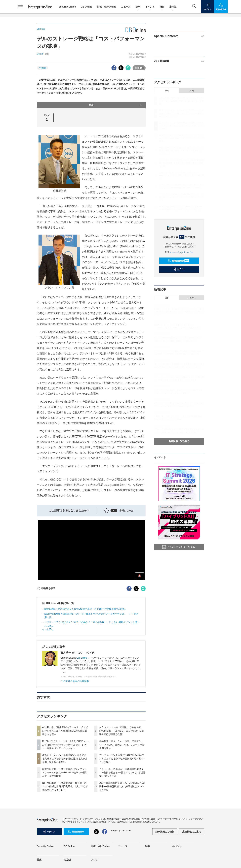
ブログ (94, 860)
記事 (138, 7)
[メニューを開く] (20, 7)
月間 (192, 91)
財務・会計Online (107, 7)
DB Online (87, 7)
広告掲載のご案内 (192, 832)
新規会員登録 (178, 261)
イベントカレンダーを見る (179, 547)
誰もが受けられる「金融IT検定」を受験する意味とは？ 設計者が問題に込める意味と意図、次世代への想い (65, 759)
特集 (162, 7)
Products (42, 68)
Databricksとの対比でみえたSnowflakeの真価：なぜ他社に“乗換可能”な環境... (85, 609)
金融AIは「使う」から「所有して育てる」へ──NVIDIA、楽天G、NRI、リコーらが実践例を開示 (122, 745)
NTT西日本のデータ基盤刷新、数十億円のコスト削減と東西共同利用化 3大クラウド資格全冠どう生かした (65, 786)
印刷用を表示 (46, 588)
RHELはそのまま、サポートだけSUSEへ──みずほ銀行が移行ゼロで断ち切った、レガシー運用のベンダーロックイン (65, 745)
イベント (150, 7)
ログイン (179, 269)
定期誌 (173, 7)
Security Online (67, 7)
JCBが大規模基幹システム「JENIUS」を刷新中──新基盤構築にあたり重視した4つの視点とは (122, 786)
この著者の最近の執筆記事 (75, 681)
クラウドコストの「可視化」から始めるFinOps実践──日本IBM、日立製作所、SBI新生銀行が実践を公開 (121, 731)
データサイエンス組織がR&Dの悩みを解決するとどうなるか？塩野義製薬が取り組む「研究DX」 (122, 759)
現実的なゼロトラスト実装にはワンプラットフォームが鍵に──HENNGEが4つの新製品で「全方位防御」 (65, 773)
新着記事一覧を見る (179, 441)
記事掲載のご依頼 (165, 832)
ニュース (126, 7)
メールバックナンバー (179, 252)
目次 (116, 105)
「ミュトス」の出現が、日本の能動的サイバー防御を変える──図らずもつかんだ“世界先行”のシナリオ (122, 773)
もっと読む (48, 629)
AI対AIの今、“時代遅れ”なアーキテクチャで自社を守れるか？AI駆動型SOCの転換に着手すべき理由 (65, 731)
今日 (167, 91)
